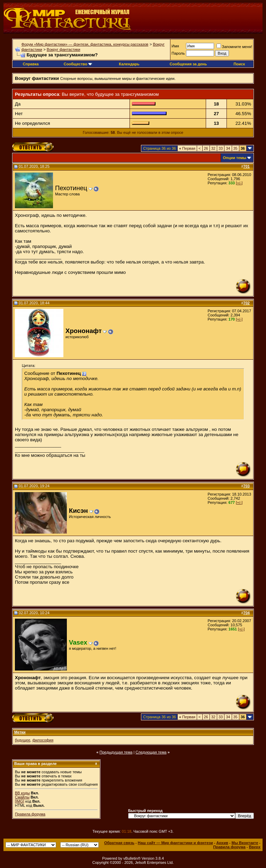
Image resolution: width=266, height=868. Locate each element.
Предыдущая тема (116, 752)
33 (221, 148)
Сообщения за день (188, 64)
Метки (20, 732)
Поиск (239, 64)
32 (213, 148)
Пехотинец (71, 188)
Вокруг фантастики (64, 49)
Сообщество (78, 64)
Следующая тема (151, 752)
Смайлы (22, 797)
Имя (175, 46)
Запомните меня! (234, 47)
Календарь (129, 64)
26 (206, 148)
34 (228, 148)
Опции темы (235, 158)
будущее (23, 740)
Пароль (178, 53)
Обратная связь (119, 843)
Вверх (255, 847)
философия (43, 740)
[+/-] (239, 183)
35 (236, 148)
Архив (222, 843)
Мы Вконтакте (245, 843)
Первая (187, 148)
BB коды (22, 793)
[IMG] (20, 801)
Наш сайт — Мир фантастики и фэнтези (175, 843)
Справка (31, 64)
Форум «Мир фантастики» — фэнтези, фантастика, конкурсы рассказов (85, 44)
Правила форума (30, 814)
